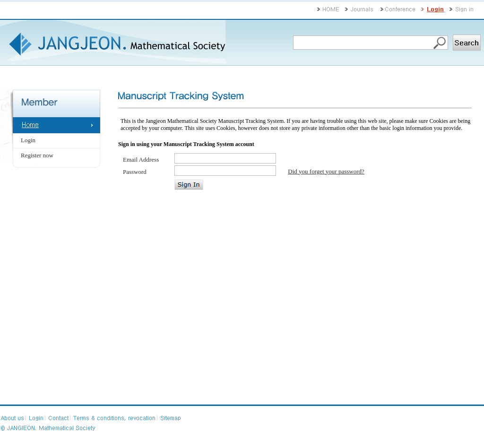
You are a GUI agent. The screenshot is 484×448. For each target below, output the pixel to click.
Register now (37, 155)
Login (28, 140)
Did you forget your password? (326, 171)
